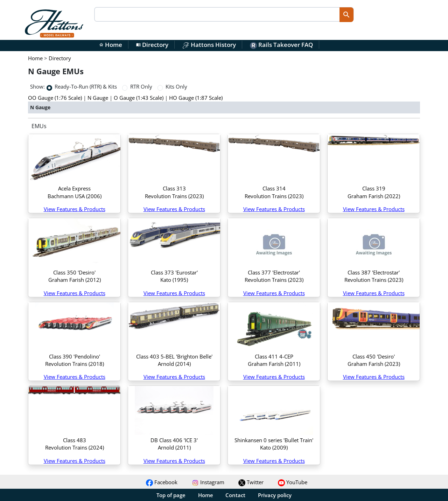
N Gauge (98, 98)
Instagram (208, 482)
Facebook (162, 482)
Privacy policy (275, 495)
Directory (152, 45)
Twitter (251, 482)
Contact (235, 495)
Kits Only (176, 86)
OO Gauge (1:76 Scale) (55, 98)
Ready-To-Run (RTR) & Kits (86, 86)
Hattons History (209, 45)
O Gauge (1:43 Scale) (139, 98)
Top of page (171, 495)
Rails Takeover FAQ (281, 45)
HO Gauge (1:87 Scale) (196, 98)
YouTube (293, 482)
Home (111, 45)
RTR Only (141, 86)
